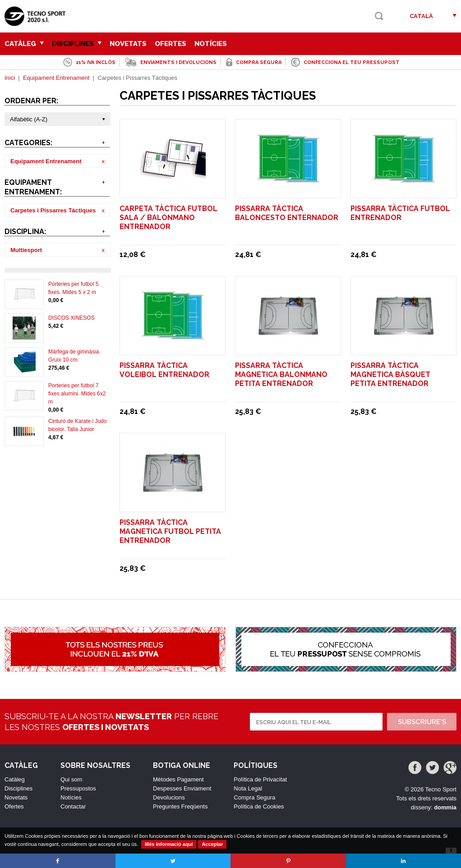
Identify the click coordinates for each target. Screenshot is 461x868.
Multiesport (26, 250)
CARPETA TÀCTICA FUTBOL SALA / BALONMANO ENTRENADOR (168, 218)
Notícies (211, 44)
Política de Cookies (259, 806)
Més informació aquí (169, 844)
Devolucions (169, 797)
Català (421, 16)
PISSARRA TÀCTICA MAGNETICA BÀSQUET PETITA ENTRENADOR (390, 374)
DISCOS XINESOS (71, 318)
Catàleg (24, 44)
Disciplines (77, 44)
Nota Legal (248, 788)
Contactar (73, 806)
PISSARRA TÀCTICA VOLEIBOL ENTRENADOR (164, 370)
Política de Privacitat (260, 779)
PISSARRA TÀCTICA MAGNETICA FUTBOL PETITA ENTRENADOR (170, 531)
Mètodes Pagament (178, 779)
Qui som (71, 779)
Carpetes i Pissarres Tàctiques (53, 210)
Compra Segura (254, 797)
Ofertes (171, 44)
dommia (445, 807)
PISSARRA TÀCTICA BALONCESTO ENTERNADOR (287, 213)
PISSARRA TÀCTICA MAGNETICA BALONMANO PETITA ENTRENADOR (281, 374)
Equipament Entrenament (56, 78)
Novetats (128, 44)
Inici (10, 78)
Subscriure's (422, 722)
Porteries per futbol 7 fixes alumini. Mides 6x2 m (77, 394)
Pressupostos (78, 788)
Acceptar (212, 844)
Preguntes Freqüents (180, 806)
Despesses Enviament (182, 788)
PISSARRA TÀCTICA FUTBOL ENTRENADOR (400, 213)
